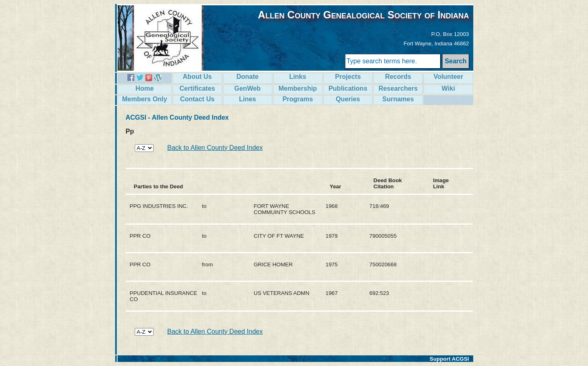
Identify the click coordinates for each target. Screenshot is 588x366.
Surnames (398, 99)
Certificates (197, 88)
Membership (298, 88)
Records (398, 77)
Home (145, 88)
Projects (348, 77)
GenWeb (248, 88)
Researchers (398, 88)
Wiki (449, 88)
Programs (298, 99)
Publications (348, 88)
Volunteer (449, 77)
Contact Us (197, 99)
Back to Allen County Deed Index (215, 148)
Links (298, 77)
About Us (197, 77)
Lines (247, 99)
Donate (247, 77)
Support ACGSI (449, 359)
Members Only (145, 99)
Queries (348, 99)
